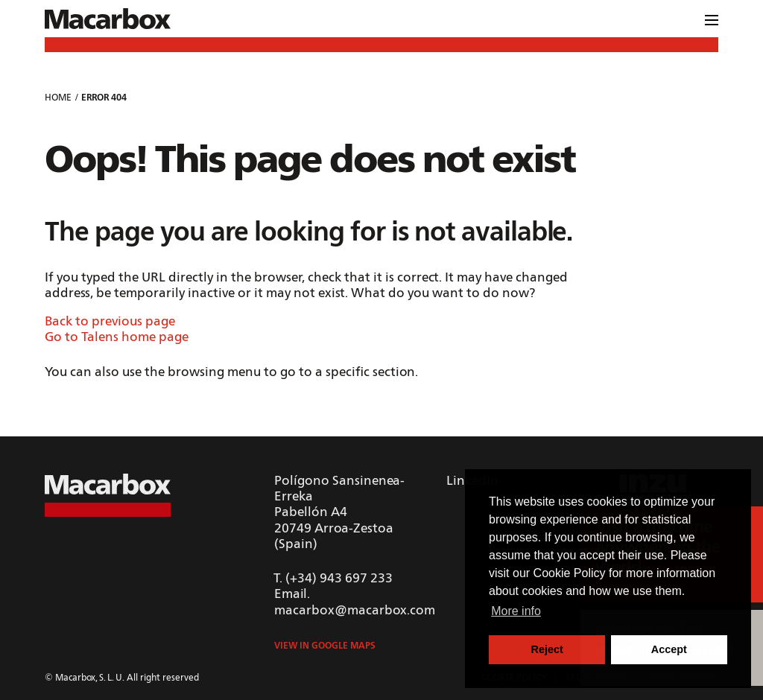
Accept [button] (669, 649)
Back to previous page (110, 322)
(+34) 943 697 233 (339, 579)
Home (58, 98)
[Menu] (712, 23)
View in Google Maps (325, 646)
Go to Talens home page (117, 338)
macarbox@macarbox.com (355, 611)
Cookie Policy (570, 573)
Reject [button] (547, 649)
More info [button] (516, 611)
